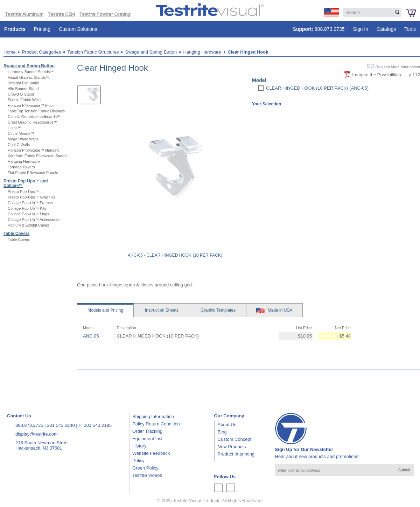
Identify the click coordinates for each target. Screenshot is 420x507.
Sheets (162, 310)
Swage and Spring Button (151, 52)
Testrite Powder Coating (105, 14)
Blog (222, 432)
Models (105, 310)
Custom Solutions (78, 29)
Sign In (360, 29)
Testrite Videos (147, 475)
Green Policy (145, 468)
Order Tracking (147, 431)
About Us (227, 425)
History (139, 446)
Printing (42, 29)
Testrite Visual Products (197, 501)
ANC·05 (91, 336)
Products (15, 29)
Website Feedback (151, 453)
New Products (232, 447)
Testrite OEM (61, 14)
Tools (410, 29)
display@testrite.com (37, 434)
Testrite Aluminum (24, 14)
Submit (404, 470)
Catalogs (386, 29)
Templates (218, 310)
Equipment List (147, 439)
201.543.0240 (61, 425)
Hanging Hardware (202, 52)
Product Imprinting (236, 454)
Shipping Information (153, 416)
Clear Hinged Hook (248, 52)
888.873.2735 (319, 29)
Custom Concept (235, 439)
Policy (138, 461)
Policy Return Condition (156, 424)
